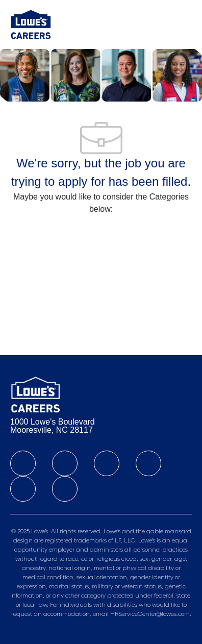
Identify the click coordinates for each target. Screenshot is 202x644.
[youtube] (65, 489)
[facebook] (23, 463)
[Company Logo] (31, 24)
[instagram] (148, 463)
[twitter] (107, 463)
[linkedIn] (65, 463)
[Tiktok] (23, 489)
